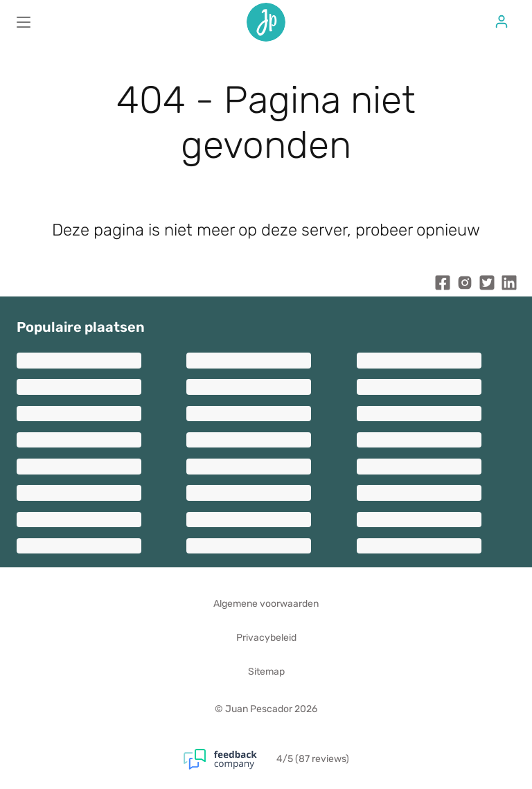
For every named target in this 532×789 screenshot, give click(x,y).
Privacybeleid (266, 638)
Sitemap (266, 672)
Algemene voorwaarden (266, 604)
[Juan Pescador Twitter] (487, 285)
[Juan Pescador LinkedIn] (509, 285)
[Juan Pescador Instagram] (465, 285)
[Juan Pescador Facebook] (443, 285)
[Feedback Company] (230, 759)
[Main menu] (24, 22)
